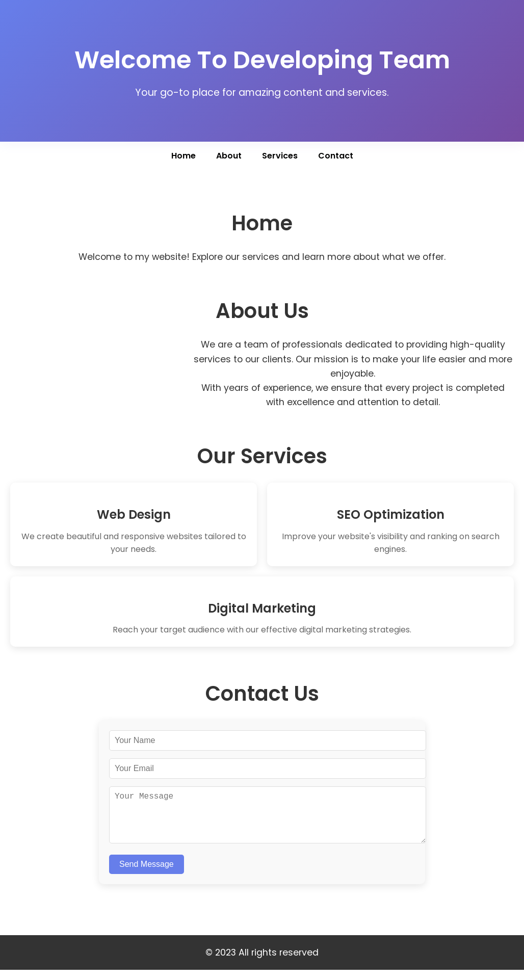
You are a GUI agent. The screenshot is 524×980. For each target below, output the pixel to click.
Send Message (147, 874)
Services (280, 156)
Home (184, 156)
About (229, 156)
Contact (336, 156)
